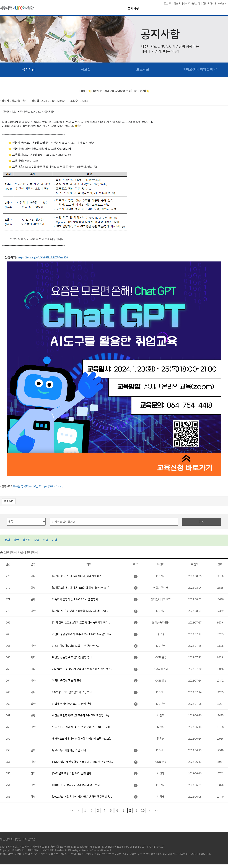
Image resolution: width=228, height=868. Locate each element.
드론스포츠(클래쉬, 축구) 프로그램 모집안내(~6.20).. (82, 727)
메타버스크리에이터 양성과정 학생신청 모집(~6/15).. (82, 739)
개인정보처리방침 (11, 839)
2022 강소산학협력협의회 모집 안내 (72, 692)
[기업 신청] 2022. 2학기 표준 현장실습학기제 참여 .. (81, 622)
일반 (16, 540)
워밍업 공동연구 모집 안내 (67, 680)
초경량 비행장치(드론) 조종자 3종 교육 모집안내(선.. (81, 715)
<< (72, 810)
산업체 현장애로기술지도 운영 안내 (72, 704)
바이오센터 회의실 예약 (200, 69)
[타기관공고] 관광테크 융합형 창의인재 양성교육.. (80, 611)
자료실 (86, 69)
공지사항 (133, 9)
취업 (46, 540)
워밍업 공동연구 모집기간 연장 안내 (72, 657)
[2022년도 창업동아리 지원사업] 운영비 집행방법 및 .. (82, 797)
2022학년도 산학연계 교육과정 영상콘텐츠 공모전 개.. (82, 669)
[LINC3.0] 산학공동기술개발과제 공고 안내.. (77, 785)
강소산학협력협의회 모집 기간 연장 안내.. (75, 646)
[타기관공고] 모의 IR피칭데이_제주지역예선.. (77, 576)
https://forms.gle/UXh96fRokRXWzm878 (43, 257)
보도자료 (143, 69)
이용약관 (30, 839)
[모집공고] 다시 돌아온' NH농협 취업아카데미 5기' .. (82, 588)
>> (156, 810)
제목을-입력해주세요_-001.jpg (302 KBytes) (38, 486)
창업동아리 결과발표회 (215, 3)
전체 (7, 540)
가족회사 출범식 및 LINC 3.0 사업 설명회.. (76, 599)
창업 (37, 540)
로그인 (167, 3)
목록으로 (9, 501)
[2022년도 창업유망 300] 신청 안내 (72, 773)
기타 (55, 540)
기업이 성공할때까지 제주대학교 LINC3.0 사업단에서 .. (83, 634)
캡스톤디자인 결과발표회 (187, 3)
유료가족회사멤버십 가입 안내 (69, 750)
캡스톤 (26, 540)
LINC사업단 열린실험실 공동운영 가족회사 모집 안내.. (82, 762)
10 (143, 810)
